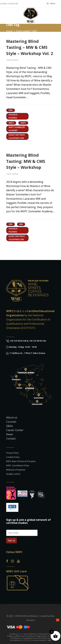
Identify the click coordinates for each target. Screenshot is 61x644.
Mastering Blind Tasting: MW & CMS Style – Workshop (26, 161)
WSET (11, 123)
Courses (11, 422)
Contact (11, 439)
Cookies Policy (13, 457)
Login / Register (9, 4)
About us (12, 417)
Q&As (10, 426)
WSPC (23, 123)
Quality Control (13, 474)
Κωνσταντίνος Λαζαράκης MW (17, 136)
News (10, 434)
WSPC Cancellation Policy (18, 466)
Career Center (15, 430)
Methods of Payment (16, 470)
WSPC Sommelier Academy (17, 129)
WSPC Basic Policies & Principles (21, 461)
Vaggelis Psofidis (13, 116)
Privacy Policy (12, 453)
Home (9, 31)
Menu (51, 4)
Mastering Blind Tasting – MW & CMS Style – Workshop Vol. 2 (30, 47)
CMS (11, 110)
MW (21, 224)
